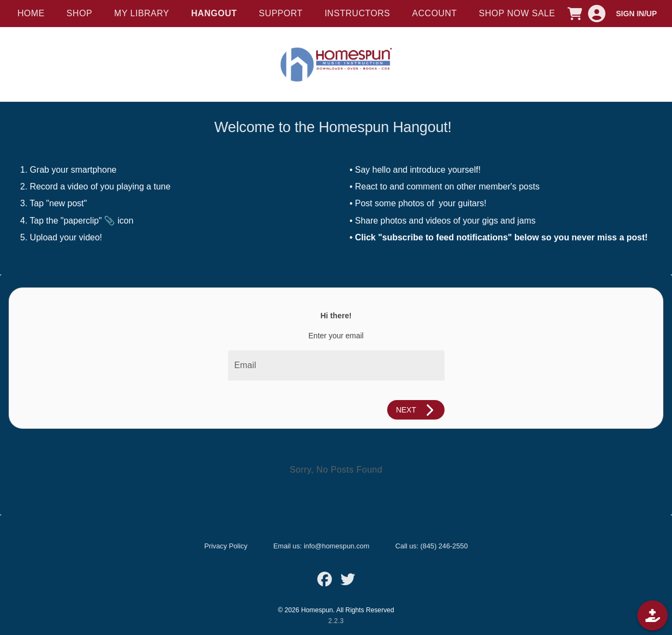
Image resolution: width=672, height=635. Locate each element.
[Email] (336, 365)
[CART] (575, 14)
